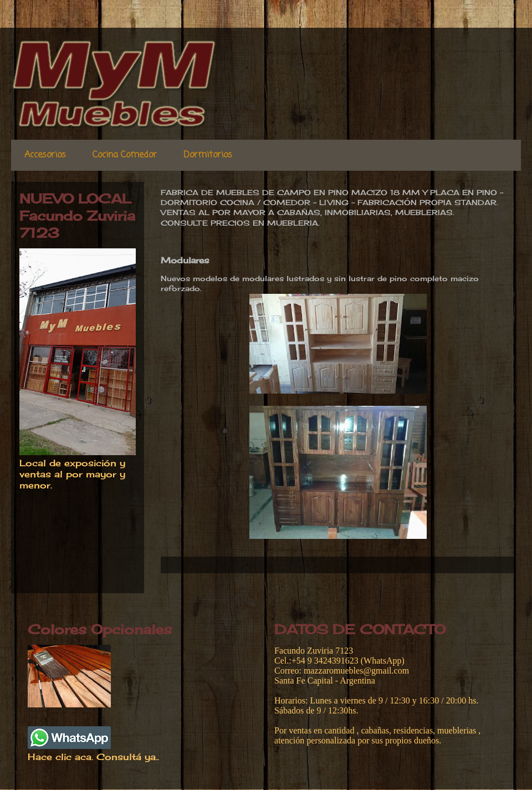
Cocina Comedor (125, 155)
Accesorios (45, 155)
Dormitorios (208, 155)
